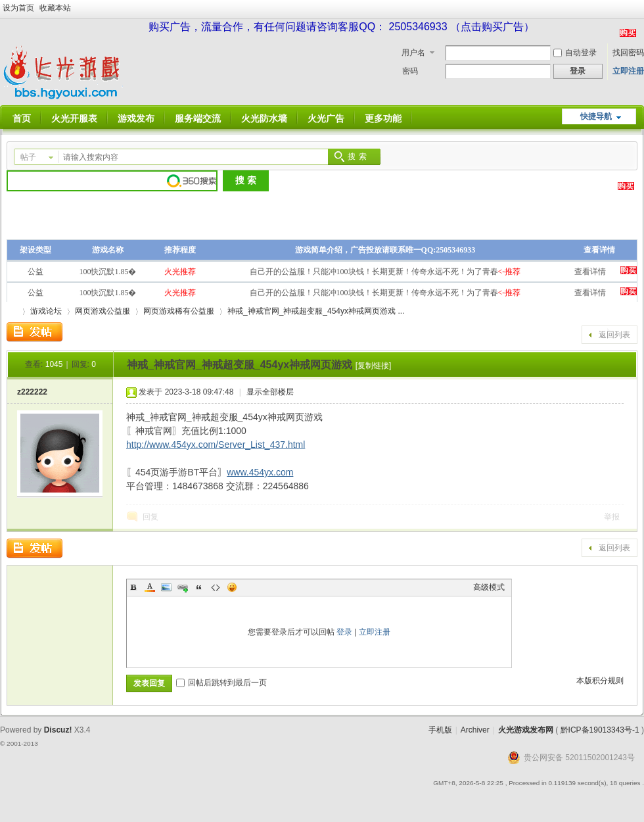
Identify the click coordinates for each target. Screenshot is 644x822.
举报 (612, 517)
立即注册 (628, 71)
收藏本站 (55, 8)
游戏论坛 (46, 311)
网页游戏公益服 (103, 311)
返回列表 (614, 335)
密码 (410, 71)
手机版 (440, 730)
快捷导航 (596, 116)
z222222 (32, 392)
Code (216, 587)
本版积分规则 (600, 681)
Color (150, 587)
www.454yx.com (260, 472)
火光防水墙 (264, 118)
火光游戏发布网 (526, 730)
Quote (199, 587)
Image (166, 587)
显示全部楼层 (270, 392)
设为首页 (18, 8)
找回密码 (628, 53)
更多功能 (383, 118)
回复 (150, 517)
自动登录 (575, 53)
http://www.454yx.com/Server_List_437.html (216, 445)
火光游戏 (12, 311)
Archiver (475, 730)
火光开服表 (74, 118)
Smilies (232, 587)
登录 (344, 632)
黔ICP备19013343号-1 (600, 730)
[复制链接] (374, 366)
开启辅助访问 (641, 9)
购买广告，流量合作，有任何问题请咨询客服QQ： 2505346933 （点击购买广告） (341, 27)
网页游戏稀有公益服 (179, 311)
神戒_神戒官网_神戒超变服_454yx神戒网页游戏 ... (316, 311)
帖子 (28, 157)
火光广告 (326, 118)
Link (183, 587)
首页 (22, 118)
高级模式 (489, 587)
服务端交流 (198, 118)
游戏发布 (136, 118)
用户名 (413, 53)
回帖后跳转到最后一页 (221, 683)
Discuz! (58, 730)
